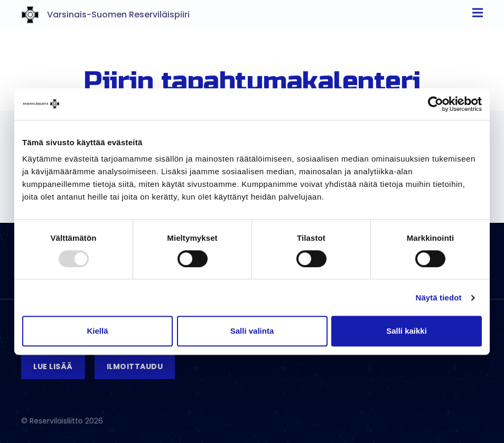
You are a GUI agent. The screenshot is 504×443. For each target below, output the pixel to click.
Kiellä (97, 331)
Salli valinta (252, 331)
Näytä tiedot (439, 298)
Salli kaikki (407, 331)
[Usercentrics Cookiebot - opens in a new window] (436, 104)
